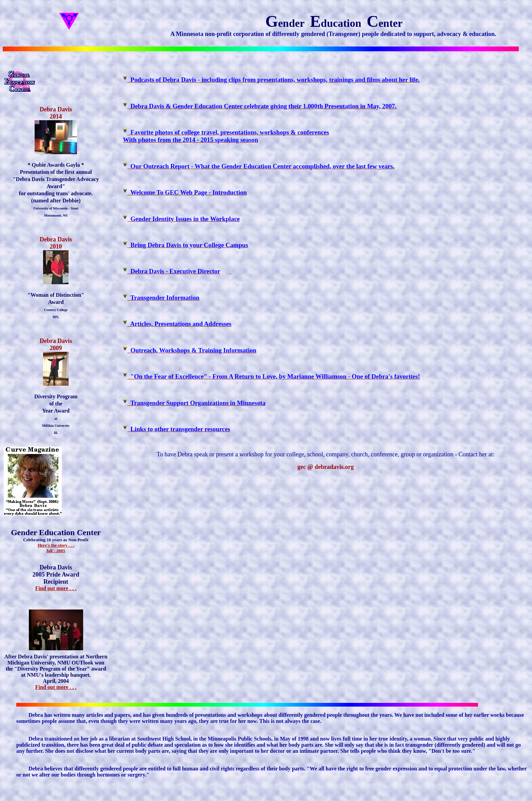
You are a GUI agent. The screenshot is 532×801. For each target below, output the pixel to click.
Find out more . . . (56, 588)
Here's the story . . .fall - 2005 (56, 548)
